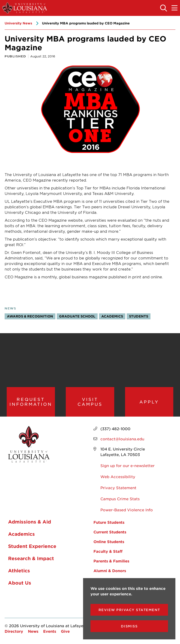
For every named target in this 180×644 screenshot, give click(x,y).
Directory (14, 632)
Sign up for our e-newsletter (127, 466)
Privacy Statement (118, 488)
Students (139, 316)
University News (18, 23)
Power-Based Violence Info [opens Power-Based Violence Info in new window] (127, 511)
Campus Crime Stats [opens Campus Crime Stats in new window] (120, 500)
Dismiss (129, 626)
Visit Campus (90, 402)
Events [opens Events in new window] (50, 632)
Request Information (31, 402)
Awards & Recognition (30, 316)
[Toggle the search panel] (164, 8)
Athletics (19, 571)
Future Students (109, 523)
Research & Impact (31, 559)
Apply (149, 402)
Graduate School (77, 316)
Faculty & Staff (108, 552)
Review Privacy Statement (129, 610)
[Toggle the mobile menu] (175, 8)
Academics (112, 316)
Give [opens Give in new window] (65, 632)
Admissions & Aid (30, 522)
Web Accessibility (118, 477)
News (10, 308)
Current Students (110, 533)
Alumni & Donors (110, 571)
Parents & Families (111, 562)
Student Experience (32, 547)
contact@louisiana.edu (122, 440)
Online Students (109, 542)
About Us (20, 583)
